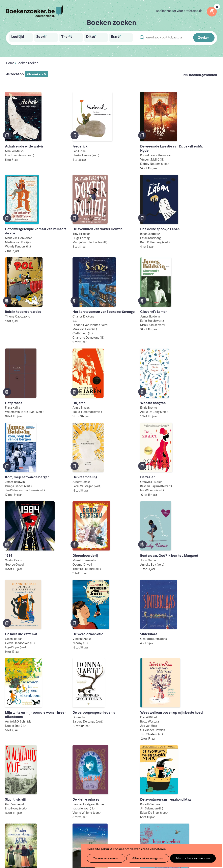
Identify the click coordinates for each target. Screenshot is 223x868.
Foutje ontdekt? (90, 806)
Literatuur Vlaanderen (93, 823)
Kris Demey (144, 835)
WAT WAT (115, 829)
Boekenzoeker (35, 11)
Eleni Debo (108, 835)
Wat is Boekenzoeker (93, 767)
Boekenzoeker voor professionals (179, 11)
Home (10, 62)
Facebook (207, 784)
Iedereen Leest (136, 818)
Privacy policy (207, 766)
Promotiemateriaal (91, 793)
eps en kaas (180, 835)
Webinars (132, 793)
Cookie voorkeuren (104, 858)
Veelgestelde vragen (93, 799)
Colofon (131, 799)
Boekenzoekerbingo (93, 786)
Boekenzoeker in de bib (95, 780)
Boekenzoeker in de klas (96, 774)
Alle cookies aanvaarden (186, 858)
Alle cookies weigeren (143, 858)
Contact (131, 806)
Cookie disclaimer (204, 771)
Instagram (213, 784)
